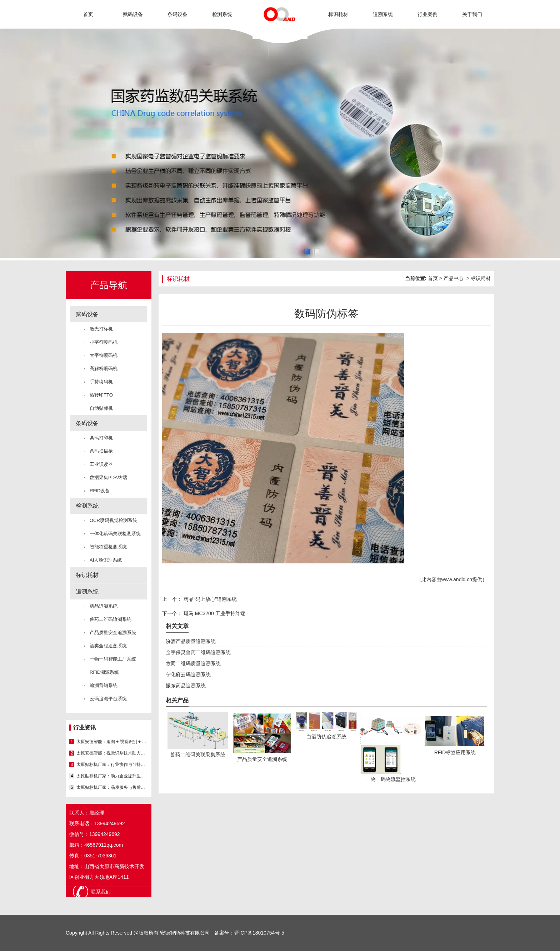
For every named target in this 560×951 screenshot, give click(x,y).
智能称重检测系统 (108, 547)
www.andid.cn (457, 579)
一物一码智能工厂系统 (113, 659)
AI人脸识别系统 (106, 560)
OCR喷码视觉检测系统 (113, 520)
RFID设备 (100, 491)
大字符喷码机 (104, 355)
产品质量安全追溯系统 (113, 633)
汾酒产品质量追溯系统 (191, 641)
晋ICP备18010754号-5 (259, 933)
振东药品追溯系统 (186, 686)
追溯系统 (383, 14)
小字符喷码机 (104, 342)
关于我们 (472, 14)
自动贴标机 (101, 408)
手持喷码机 (101, 382)
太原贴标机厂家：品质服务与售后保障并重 (112, 787)
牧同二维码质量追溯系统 (193, 663)
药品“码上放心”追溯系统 (209, 599)
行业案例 (427, 14)
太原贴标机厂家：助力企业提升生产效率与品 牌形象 (112, 776)
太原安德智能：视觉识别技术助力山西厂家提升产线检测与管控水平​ (112, 753)
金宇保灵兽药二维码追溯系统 (198, 652)
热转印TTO (101, 395)
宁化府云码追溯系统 (188, 674)
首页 (88, 14)
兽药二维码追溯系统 (111, 619)
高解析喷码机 (104, 369)
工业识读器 (101, 464)
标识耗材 (338, 14)
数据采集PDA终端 (108, 477)
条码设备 (177, 14)
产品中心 (454, 278)
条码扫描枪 (101, 451)
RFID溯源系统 (104, 672)
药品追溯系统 (104, 606)
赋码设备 (133, 14)
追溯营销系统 (104, 685)
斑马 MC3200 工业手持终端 (214, 613)
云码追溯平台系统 (108, 699)
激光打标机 (101, 329)
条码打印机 (101, 438)
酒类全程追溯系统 (108, 646)
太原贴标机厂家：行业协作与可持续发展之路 (112, 765)
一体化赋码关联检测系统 (115, 534)
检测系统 (222, 14)
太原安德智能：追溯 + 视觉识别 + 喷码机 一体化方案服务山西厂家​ (112, 742)
